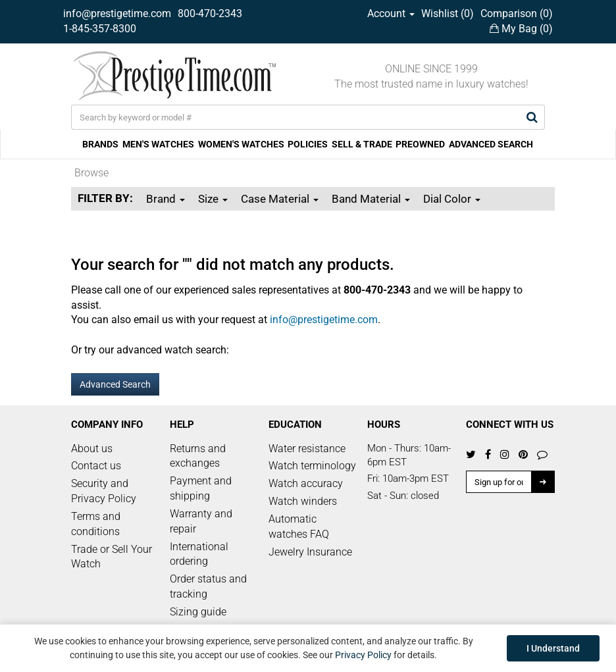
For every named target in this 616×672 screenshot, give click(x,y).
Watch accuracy (306, 483)
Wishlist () (448, 13)
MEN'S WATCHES (158, 144)
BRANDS (100, 144)
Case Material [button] (280, 199)
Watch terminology (312, 466)
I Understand (553, 648)
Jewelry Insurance (310, 552)
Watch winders (303, 501)
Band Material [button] (371, 199)
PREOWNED (420, 144)
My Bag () (521, 29)
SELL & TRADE (362, 144)
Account (391, 13)
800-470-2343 (210, 13)
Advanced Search (115, 384)
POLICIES (308, 144)
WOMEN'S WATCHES (241, 144)
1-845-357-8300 (100, 29)
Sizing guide (198, 612)
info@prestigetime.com (117, 13)
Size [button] (213, 199)
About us (92, 449)
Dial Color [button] (452, 199)
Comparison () (517, 13)
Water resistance (307, 449)
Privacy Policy (363, 655)
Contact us (96, 466)
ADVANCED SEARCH (491, 144)
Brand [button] (166, 199)
